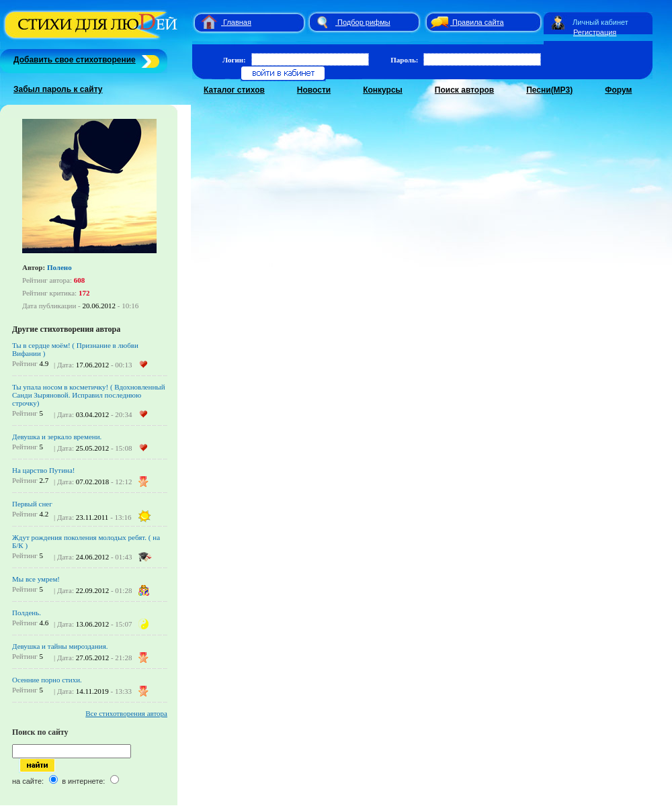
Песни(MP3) (549, 90)
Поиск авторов (464, 90)
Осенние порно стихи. (47, 680)
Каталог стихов (234, 90)
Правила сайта (478, 22)
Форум (618, 90)
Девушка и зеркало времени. (57, 437)
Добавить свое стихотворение (75, 60)
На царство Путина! (43, 470)
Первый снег (32, 504)
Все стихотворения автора (126, 713)
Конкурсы (383, 90)
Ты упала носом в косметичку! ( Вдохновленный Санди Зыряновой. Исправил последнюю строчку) (89, 395)
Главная (237, 22)
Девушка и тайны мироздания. (60, 646)
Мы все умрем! (36, 579)
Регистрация (595, 32)
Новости (314, 90)
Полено (59, 267)
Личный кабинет (600, 22)
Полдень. (27, 613)
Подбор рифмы (364, 22)
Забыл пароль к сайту (58, 89)
